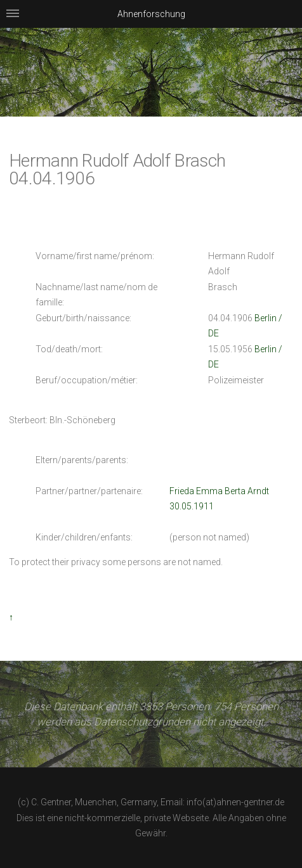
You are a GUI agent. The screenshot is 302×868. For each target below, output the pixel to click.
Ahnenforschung (151, 14)
